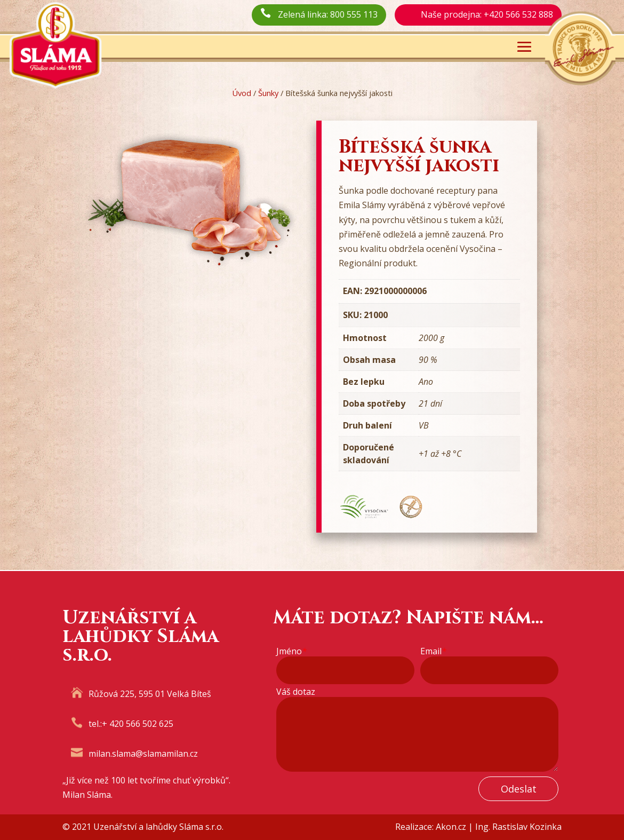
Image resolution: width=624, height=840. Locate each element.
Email (433, 651)
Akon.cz (451, 827)
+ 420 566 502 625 (138, 724)
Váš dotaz (296, 692)
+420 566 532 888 (518, 14)
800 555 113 (354, 14)
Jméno (291, 651)
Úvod (242, 93)
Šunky (268, 93)
